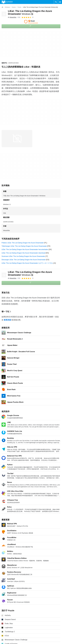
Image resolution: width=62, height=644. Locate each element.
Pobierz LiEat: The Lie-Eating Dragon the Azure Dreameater (23, 243)
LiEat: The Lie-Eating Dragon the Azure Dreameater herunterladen (25, 249)
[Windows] (7, 7)
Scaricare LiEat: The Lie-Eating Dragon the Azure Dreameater (23, 256)
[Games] (14, 7)
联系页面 (7, 320)
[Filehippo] (7, 2)
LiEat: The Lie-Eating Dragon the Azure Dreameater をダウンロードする (27, 263)
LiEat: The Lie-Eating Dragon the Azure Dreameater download (23, 253)
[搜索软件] (56, 2)
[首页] (2, 7)
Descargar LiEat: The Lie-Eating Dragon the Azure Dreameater (24, 260)
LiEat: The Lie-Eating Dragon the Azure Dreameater (30, 273)
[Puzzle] (19, 7)
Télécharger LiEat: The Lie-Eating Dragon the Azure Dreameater (24, 246)
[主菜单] (60, 2)
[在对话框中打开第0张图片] (17, 139)
